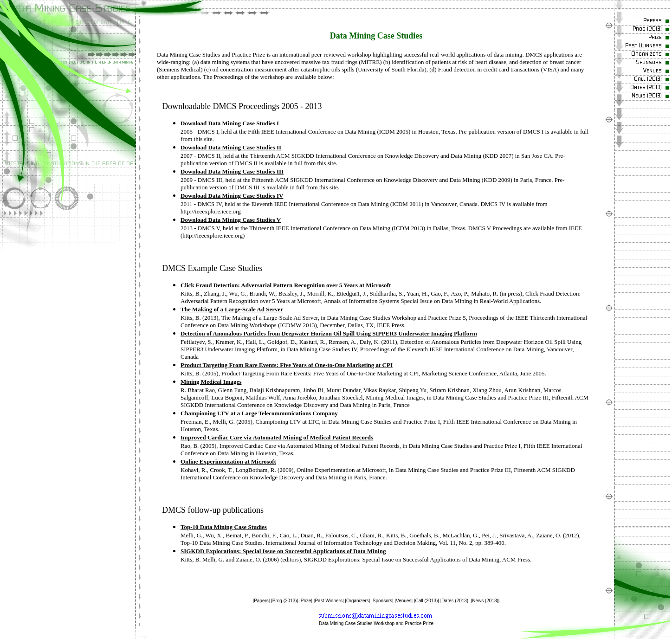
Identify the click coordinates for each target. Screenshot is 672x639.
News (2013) (485, 601)
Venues (404, 601)
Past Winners (328, 601)
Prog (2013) (285, 601)
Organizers (358, 601)
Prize (306, 601)
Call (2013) (426, 601)
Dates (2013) (455, 601)
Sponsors (382, 601)
